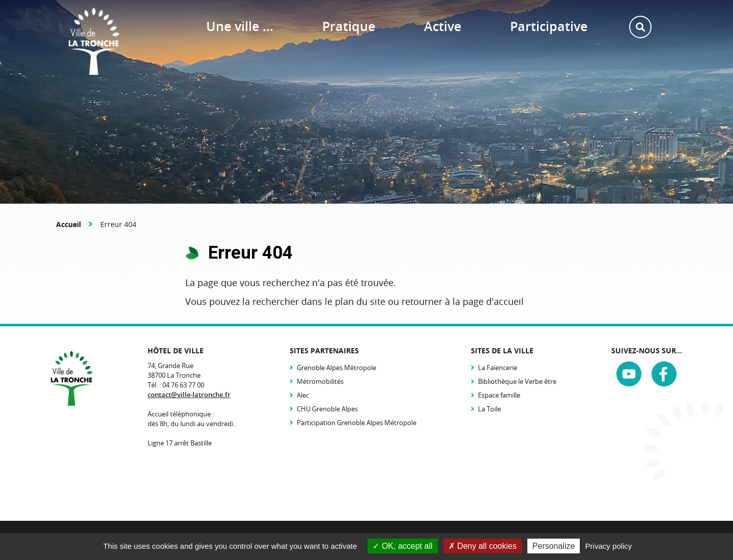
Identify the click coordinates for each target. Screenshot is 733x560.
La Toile (489, 409)
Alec (303, 395)
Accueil (68, 224)
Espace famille (499, 395)
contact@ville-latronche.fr (189, 395)
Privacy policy (609, 546)
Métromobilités (320, 381)
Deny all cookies (483, 546)
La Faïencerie (498, 368)
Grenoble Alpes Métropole (336, 368)
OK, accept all (402, 546)
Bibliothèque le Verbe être (517, 381)
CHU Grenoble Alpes (327, 409)
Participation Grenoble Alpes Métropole (357, 423)
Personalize (554, 546)
